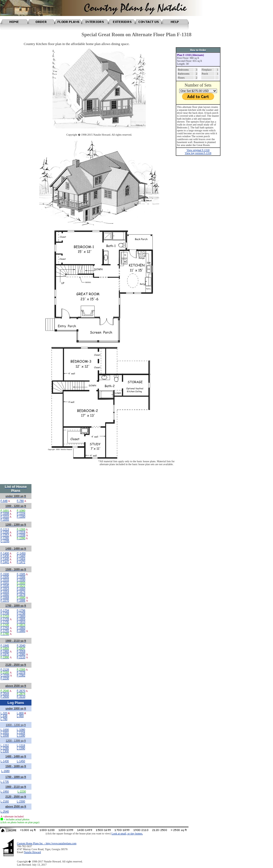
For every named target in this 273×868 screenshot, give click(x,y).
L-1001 (5, 733)
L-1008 (5, 736)
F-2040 (21, 646)
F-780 (20, 501)
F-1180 (21, 517)
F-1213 (5, 530)
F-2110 (21, 657)
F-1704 (5, 611)
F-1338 (21, 535)
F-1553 (5, 589)
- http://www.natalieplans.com (60, 843)
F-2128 (5, 670)
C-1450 (21, 553)
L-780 (4, 719)
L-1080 (21, 730)
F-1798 (21, 613)
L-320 (4, 713)
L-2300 (21, 802)
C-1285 (5, 541)
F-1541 (5, 583)
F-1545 (5, 586)
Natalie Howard (33, 852)
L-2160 (5, 802)
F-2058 (21, 652)
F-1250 (5, 532)
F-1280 (5, 538)
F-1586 (21, 577)
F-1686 (21, 601)
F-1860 (21, 628)
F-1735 (5, 622)
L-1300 (5, 751)
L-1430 (5, 761)
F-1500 (5, 574)
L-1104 (21, 733)
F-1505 (5, 577)
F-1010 (5, 517)
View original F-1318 (198, 150)
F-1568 (5, 598)
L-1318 (21, 746)
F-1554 (5, 592)
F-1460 (21, 556)
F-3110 (21, 697)
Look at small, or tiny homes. (127, 833)
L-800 (20, 713)
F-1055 (5, 520)
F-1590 (21, 580)
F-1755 (5, 631)
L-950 (20, 716)
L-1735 (5, 782)
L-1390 (21, 749)
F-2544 (5, 694)
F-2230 (5, 678)
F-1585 (21, 574)
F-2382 (21, 676)
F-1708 (5, 613)
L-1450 (21, 761)
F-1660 (21, 589)
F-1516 (5, 580)
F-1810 (21, 622)
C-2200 (5, 676)
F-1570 (5, 601)
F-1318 (21, 532)
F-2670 (21, 691)
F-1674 (21, 592)
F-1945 (5, 646)
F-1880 (21, 631)
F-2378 (21, 673)
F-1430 (5, 556)
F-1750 (5, 628)
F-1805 (21, 619)
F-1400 (5, 553)
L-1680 (5, 771)
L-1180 (21, 736)
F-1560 (5, 595)
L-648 (4, 716)
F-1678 (21, 595)
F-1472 (21, 562)
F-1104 (21, 514)
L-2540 (5, 812)
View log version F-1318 (198, 153)
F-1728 (5, 619)
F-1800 (21, 616)
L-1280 (5, 749)
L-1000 (5, 730)
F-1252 (5, 535)
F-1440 (5, 559)
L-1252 (5, 746)
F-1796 (21, 611)
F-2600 (5, 697)
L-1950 (5, 792)
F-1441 (5, 562)
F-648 (4, 501)
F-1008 (5, 514)
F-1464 (21, 559)
